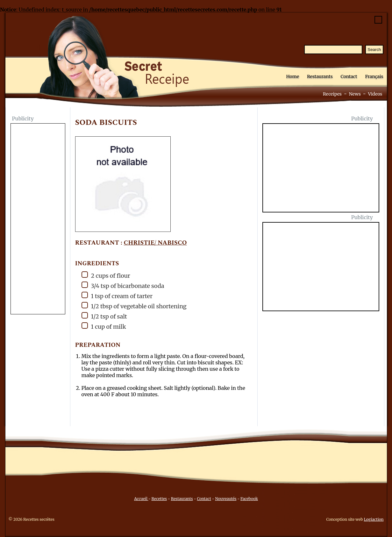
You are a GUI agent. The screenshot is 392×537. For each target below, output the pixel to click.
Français (374, 76)
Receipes (332, 94)
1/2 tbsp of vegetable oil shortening (134, 306)
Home (293, 76)
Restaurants (320, 76)
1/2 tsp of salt (104, 316)
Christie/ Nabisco (155, 243)
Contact (349, 76)
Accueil (141, 499)
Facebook (249, 499)
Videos (375, 94)
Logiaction (374, 519)
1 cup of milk (104, 326)
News (355, 94)
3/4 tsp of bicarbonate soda (123, 286)
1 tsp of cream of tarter (117, 296)
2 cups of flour (106, 275)
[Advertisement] (38, 219)
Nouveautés (226, 499)
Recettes (159, 499)
